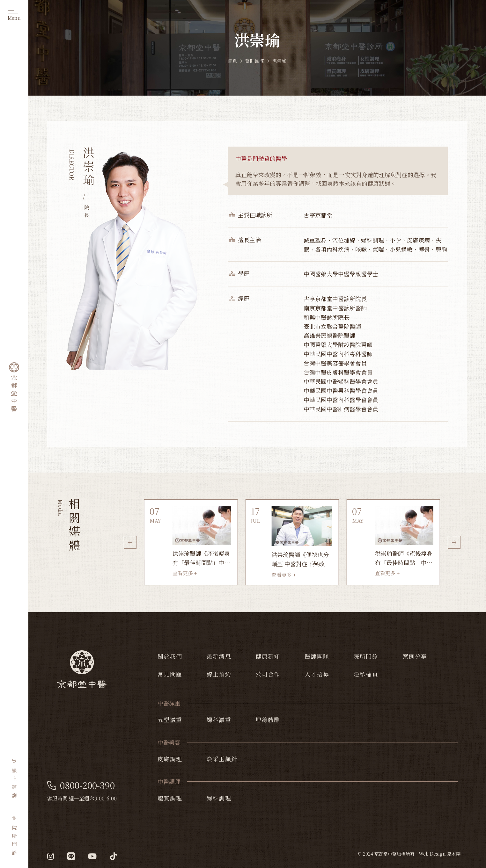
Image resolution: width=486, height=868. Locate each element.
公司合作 (268, 674)
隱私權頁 (366, 674)
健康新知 (268, 656)
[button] (130, 542)
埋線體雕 (268, 720)
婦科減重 (219, 720)
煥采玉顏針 (222, 759)
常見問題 (170, 674)
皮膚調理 (170, 759)
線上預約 (219, 674)
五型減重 (170, 720)
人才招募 (317, 674)
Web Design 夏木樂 (440, 854)
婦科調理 (219, 798)
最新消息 (219, 656)
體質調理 (170, 798)
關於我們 (170, 656)
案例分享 (415, 656)
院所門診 (366, 656)
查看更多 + (185, 573)
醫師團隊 (317, 656)
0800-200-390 (81, 785)
